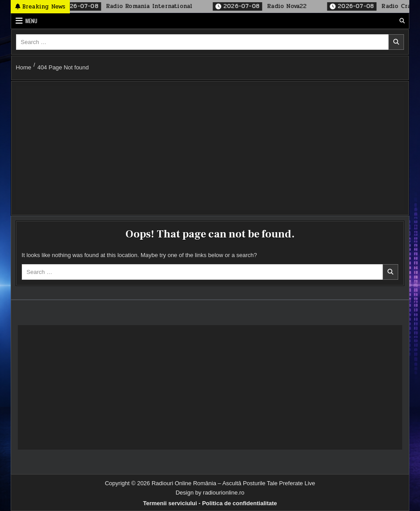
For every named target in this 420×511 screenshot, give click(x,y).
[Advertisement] (210, 148)
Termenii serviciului (170, 503)
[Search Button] (402, 21)
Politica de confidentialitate (239, 503)
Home (24, 67)
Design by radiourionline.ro (210, 493)
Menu (31, 21)
